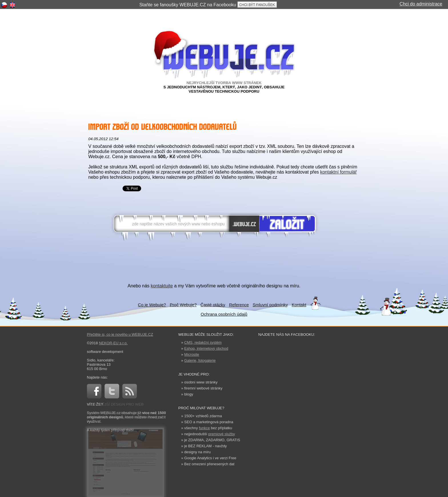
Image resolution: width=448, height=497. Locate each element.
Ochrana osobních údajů (224, 314)
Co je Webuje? (152, 305)
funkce (204, 428)
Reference (239, 305)
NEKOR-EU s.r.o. (113, 343)
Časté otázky (213, 305)
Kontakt (299, 305)
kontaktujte (162, 286)
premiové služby (222, 434)
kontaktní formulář (338, 172)
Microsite (192, 354)
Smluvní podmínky (270, 305)
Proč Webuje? (183, 305)
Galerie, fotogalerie (200, 360)
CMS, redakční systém (203, 342)
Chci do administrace (421, 4)
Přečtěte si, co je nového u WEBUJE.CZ (120, 334)
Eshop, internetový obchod (206, 348)
